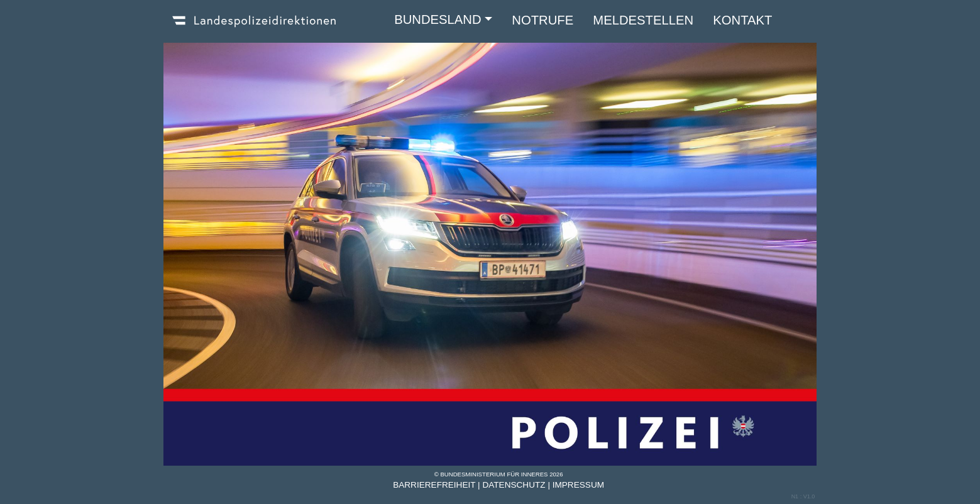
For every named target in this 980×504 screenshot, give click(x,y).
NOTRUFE (542, 20)
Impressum (578, 485)
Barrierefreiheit (434, 485)
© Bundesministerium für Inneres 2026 (499, 474)
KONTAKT (742, 20)
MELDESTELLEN (643, 20)
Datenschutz (514, 485)
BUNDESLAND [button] (438, 19)
